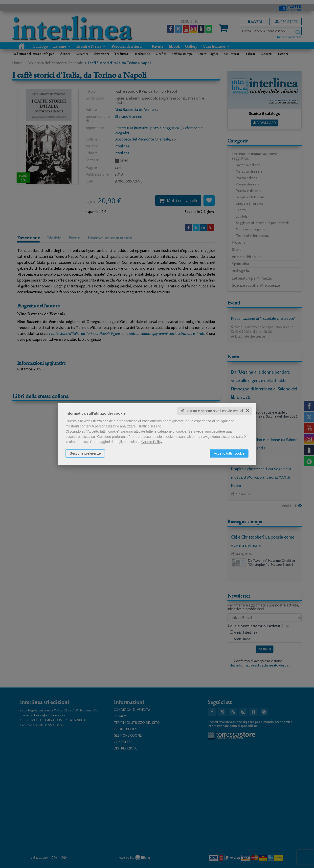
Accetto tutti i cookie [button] (229, 453)
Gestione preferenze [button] (85, 453)
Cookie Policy (152, 442)
